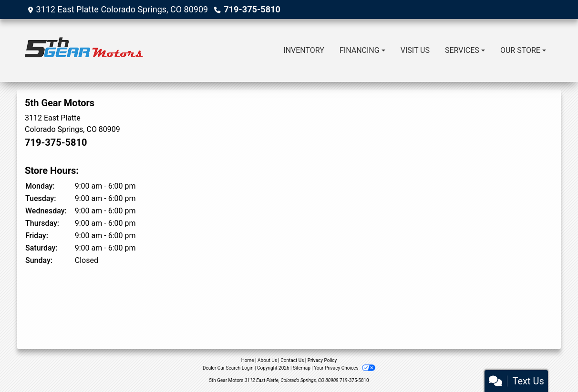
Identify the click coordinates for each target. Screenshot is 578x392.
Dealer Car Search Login (228, 368)
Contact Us (292, 360)
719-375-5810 (252, 9)
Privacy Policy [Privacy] (322, 360)
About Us (267, 360)
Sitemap (302, 368)
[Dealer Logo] (84, 50)
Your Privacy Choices (345, 368)
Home (248, 360)
